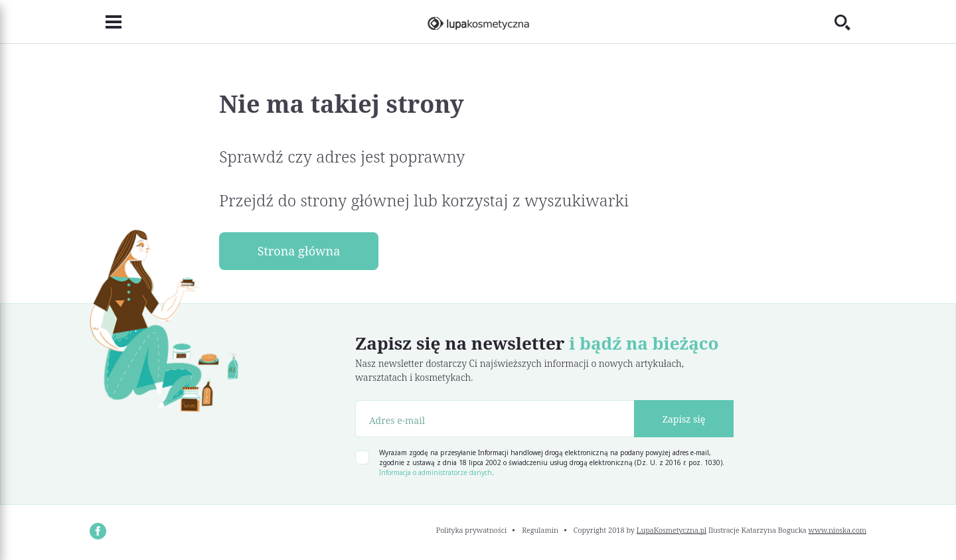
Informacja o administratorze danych (436, 472)
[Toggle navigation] (106, 22)
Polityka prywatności (472, 530)
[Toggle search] (850, 22)
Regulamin (540, 530)
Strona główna (299, 251)
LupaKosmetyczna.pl (672, 530)
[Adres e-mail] (495, 419)
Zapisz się (684, 419)
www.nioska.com (837, 530)
